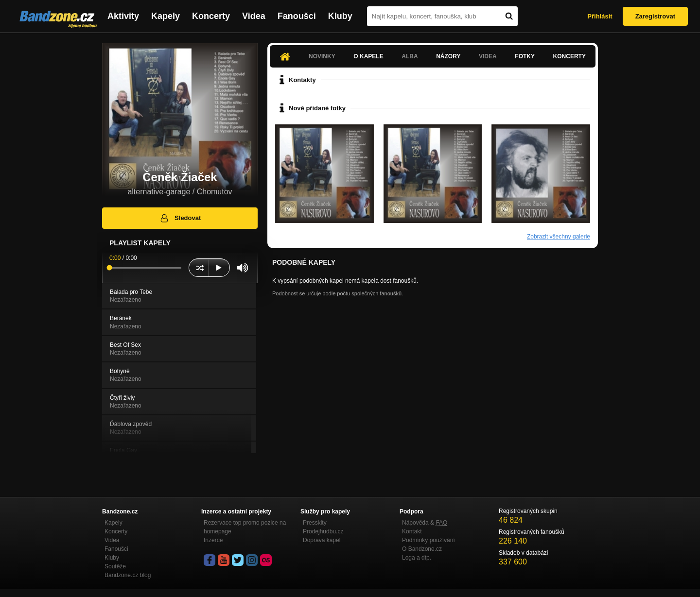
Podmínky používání (429, 540)
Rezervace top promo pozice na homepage (245, 527)
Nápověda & (425, 523)
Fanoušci (297, 16)
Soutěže (115, 566)
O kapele (368, 56)
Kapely (166, 16)
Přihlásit (600, 16)
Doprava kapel (322, 540)
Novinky (322, 56)
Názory (448, 56)
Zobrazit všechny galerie (559, 237)
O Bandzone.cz (422, 549)
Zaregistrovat (655, 16)
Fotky (525, 56)
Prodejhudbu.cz (323, 531)
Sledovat (180, 218)
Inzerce (213, 540)
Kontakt (412, 531)
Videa (254, 16)
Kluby (340, 16)
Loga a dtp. (417, 558)
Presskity (315, 523)
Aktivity (123, 16)
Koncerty (211, 16)
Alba (410, 56)
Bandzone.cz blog (128, 575)
